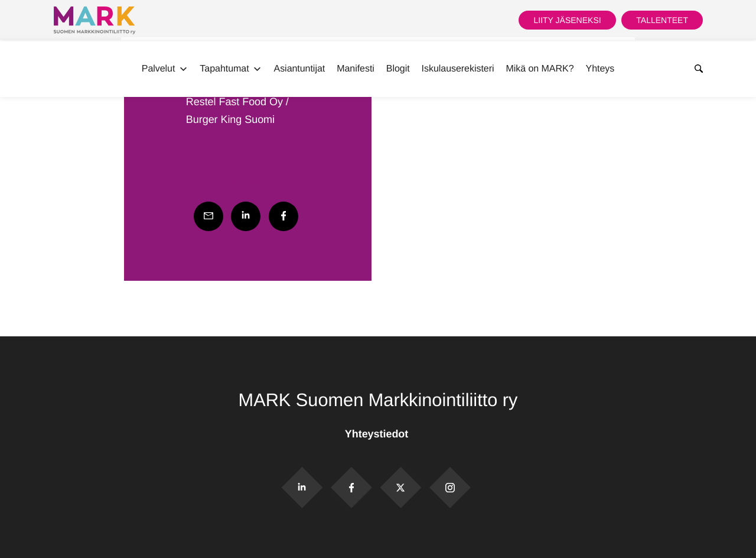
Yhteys (600, 69)
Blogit (398, 69)
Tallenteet (662, 20)
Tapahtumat (231, 69)
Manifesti (356, 69)
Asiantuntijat (300, 69)
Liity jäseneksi (567, 20)
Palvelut (165, 69)
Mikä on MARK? (540, 69)
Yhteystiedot (378, 434)
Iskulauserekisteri (458, 69)
